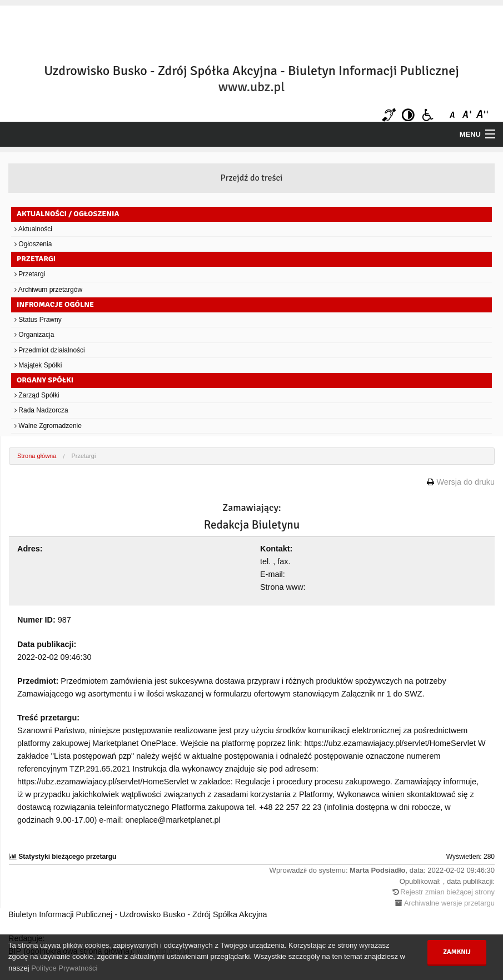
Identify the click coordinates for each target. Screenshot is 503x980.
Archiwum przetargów (48, 290)
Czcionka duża (482, 115)
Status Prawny (38, 320)
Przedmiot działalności (50, 350)
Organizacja (34, 335)
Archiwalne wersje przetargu (449, 903)
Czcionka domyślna (454, 115)
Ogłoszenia (33, 244)
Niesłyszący (389, 115)
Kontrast (408, 115)
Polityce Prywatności (64, 968)
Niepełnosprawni (428, 115)
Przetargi (30, 274)
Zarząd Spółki (37, 395)
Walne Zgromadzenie (48, 426)
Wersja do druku (465, 482)
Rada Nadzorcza (41, 410)
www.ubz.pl (251, 87)
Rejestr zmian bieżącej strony (447, 892)
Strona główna (37, 456)
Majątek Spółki (38, 365)
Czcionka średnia (468, 115)
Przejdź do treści (252, 178)
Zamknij (457, 952)
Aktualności (33, 229)
